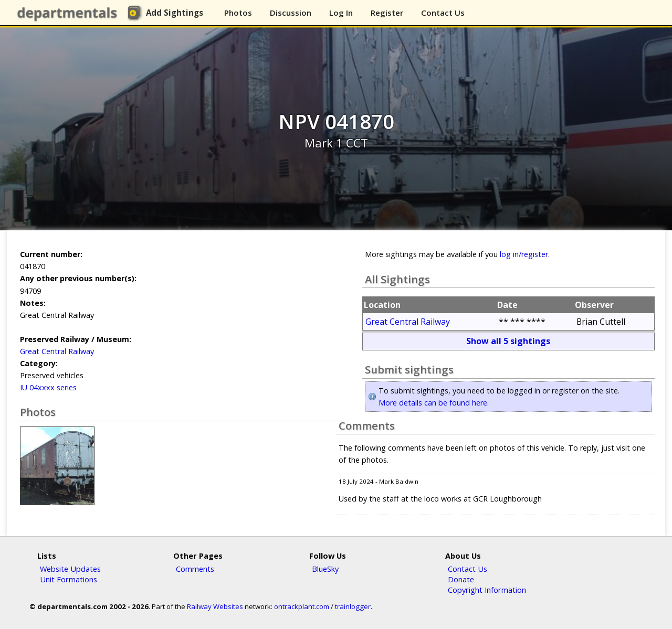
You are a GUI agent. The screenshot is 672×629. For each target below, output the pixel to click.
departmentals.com (69, 13)
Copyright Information (487, 590)
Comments (195, 569)
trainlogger (353, 606)
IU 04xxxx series (48, 387)
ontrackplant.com (302, 606)
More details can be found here (433, 403)
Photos (238, 13)
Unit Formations (69, 579)
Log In (341, 13)
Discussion (291, 13)
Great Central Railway (57, 351)
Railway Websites (215, 606)
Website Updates (70, 569)
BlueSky (325, 569)
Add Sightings (175, 13)
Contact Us (443, 13)
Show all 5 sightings (508, 341)
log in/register (524, 254)
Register (387, 13)
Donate (461, 579)
